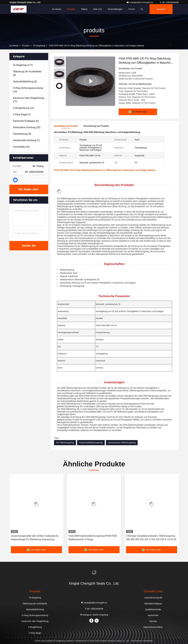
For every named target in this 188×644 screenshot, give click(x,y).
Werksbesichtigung (153, 604)
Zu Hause (57, 9)
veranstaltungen (115, 9)
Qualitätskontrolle (153, 609)
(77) (29, 100)
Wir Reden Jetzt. (29, 189)
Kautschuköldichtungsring (91, 443)
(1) (22, 114)
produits (26, 46)
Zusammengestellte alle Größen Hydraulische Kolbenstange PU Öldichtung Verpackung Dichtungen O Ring (35, 538)
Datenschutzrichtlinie (153, 627)
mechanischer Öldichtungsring (122, 443)
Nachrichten (153, 615)
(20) (27, 127)
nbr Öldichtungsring (65, 443)
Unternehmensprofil (153, 598)
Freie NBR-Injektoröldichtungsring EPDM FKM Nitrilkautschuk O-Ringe (93, 538)
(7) (26, 140)
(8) (27, 73)
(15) (21, 147)
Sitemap (153, 621)
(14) (28, 90)
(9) (22, 134)
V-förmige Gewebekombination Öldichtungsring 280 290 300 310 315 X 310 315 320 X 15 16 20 (151, 538)
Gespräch (161, 9)
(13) (23, 108)
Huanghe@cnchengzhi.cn (140, 2)
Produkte (71, 9)
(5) (25, 82)
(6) (26, 121)
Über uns (97, 9)
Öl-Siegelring (39, 46)
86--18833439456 (169, 2)
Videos (84, 9)
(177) (23, 65)
